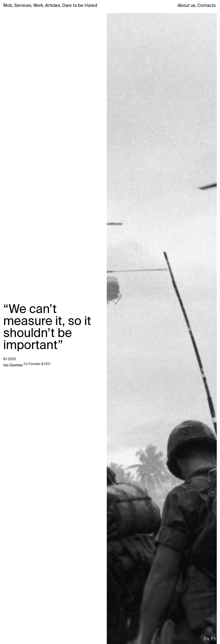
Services (23, 5)
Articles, (53, 5)
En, (207, 639)
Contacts (206, 5)
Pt (213, 639)
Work (39, 5)
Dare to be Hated (80, 5)
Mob (8, 5)
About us (187, 5)
